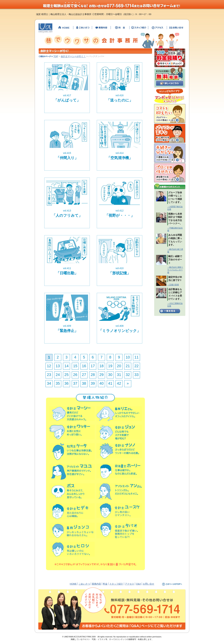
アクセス (129, 584)
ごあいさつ (84, 584)
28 (93, 375)
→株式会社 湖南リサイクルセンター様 (175, 270)
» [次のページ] (128, 383)
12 (49, 366)
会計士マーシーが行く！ (73, 56)
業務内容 (96, 584)
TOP (56, 56)
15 (75, 366)
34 (49, 383)
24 (58, 375)
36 (66, 383)
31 (119, 375)
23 (49, 375)
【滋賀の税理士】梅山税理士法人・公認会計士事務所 (45, 28)
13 (58, 366)
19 (110, 366)
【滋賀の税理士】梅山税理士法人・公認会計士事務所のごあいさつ (83, 28)
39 (93, 383)
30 (110, 375)
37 (75, 383)
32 (128, 375)
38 (84, 383)
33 (136, 375)
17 (93, 366)
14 (66, 366)
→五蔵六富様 (173, 285)
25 (66, 375)
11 (136, 357)
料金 (105, 584)
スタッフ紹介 (116, 584)
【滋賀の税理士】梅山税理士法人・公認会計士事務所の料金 (120, 28)
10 (128, 357)
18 (101, 366)
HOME (73, 584)
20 (119, 366)
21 (128, 366)
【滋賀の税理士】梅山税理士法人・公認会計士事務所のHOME (64, 28)
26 (75, 375)
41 (110, 383)
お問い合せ (148, 584)
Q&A (138, 584)
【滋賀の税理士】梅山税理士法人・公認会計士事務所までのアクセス (157, 28)
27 (84, 375)
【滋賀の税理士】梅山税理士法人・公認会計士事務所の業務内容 (101, 28)
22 (136, 366)
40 (101, 383)
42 (119, 383)
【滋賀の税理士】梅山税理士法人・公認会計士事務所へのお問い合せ (176, 28)
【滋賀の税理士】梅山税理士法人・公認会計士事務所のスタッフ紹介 (139, 28)
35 (58, 383)
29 (101, 375)
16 (84, 366)
